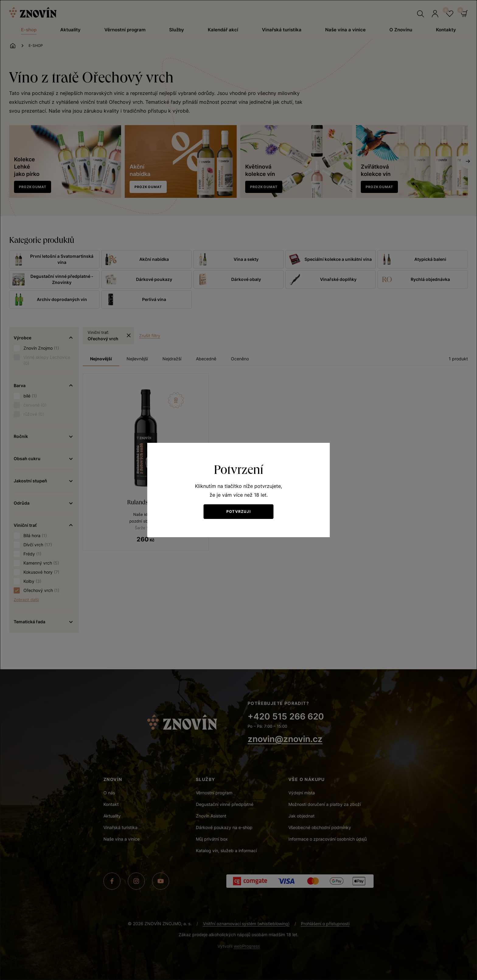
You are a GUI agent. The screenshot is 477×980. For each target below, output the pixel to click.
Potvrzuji (238, 511)
